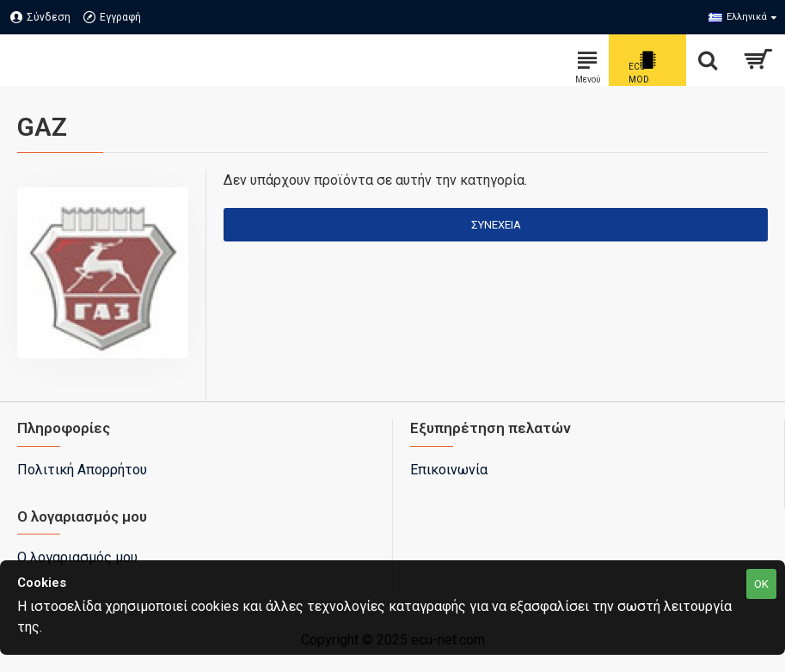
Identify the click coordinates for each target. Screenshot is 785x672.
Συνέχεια (496, 225)
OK (761, 584)
